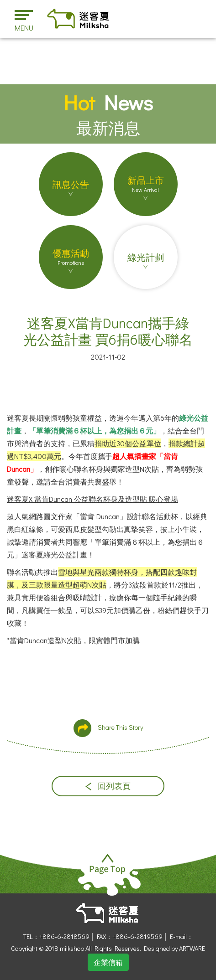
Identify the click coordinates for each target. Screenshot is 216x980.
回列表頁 (108, 786)
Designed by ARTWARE (174, 948)
